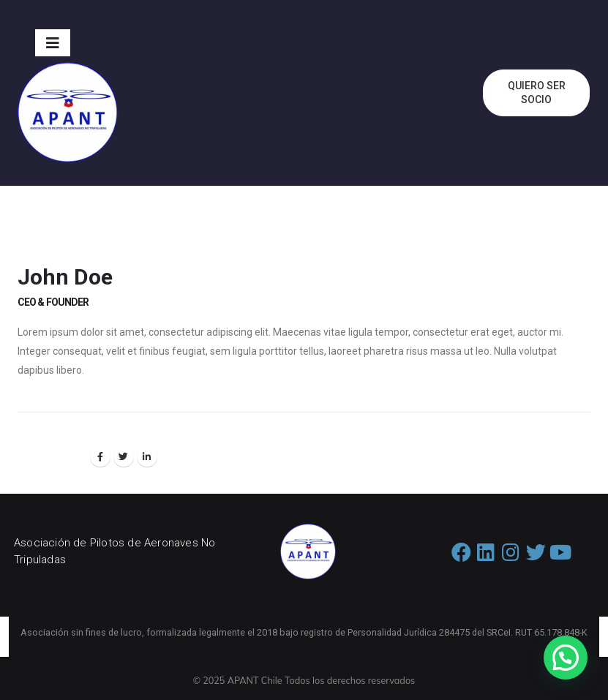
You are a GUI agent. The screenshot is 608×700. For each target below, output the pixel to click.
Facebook (100, 456)
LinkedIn (147, 456)
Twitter (124, 456)
